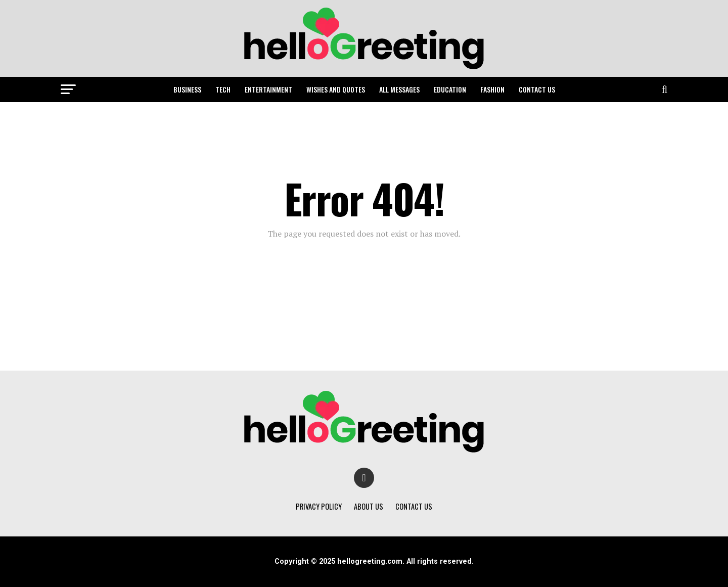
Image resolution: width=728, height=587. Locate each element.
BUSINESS (187, 89)
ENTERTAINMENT (268, 89)
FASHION (492, 89)
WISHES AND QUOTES (336, 89)
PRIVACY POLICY (319, 506)
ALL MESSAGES (399, 89)
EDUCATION (450, 89)
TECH (223, 89)
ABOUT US (369, 506)
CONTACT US (537, 89)
